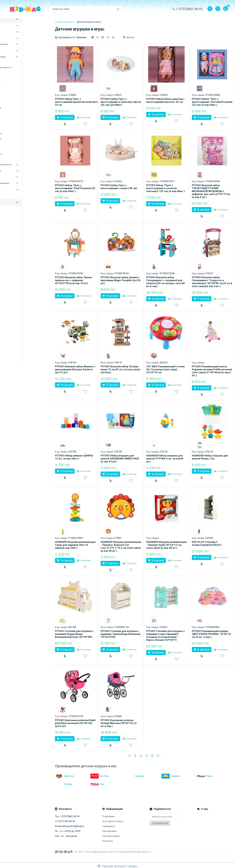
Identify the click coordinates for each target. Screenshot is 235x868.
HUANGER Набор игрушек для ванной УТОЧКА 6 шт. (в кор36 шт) (165, 463)
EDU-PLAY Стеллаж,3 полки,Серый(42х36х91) (207, 548)
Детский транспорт (16, 181)
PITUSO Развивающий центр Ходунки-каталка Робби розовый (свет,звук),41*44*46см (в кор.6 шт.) (212, 374)
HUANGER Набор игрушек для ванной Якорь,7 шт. (210, 461)
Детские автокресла (17, 175)
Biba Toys (64, 784)
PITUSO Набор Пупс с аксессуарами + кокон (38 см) (119, 188)
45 (108, 37)
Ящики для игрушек (18, 163)
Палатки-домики (17, 117)
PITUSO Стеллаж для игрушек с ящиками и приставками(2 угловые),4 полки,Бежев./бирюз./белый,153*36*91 (166, 641)
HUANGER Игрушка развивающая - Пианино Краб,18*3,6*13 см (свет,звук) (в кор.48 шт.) (166, 550)
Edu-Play (100, 784)
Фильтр (130, 37)
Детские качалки (17, 66)
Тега (97, 792)
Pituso (205, 784)
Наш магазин (109, 839)
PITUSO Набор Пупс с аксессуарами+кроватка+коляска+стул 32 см (75, 102)
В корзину (65, 117)
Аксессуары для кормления (21, 187)
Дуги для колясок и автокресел (25, 71)
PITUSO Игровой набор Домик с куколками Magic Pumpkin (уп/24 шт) (120, 282)
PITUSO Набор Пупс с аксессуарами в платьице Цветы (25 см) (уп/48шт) (121, 102)
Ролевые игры (15, 147)
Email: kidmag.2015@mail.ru (70, 834)
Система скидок (111, 844)
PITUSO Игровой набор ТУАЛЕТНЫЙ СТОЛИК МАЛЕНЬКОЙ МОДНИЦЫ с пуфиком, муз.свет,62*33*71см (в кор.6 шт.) (211, 192)
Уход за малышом (15, 54)
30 (102, 37)
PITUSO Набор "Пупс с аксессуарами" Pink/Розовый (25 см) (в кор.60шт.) (75, 189)
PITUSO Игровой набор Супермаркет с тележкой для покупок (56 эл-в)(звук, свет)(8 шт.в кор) (165, 284)
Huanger (135, 784)
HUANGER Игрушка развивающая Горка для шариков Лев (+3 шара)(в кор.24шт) (75, 550)
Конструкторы (15, 102)
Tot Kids (64, 792)
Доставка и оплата (113, 829)
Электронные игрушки (20, 157)
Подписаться (160, 831)
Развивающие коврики (20, 142)
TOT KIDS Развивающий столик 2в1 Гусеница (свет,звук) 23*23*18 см (165, 372)
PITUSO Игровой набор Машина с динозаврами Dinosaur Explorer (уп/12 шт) (75, 372)
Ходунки (12, 152)
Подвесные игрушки (19, 127)
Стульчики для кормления (20, 48)
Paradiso (171, 784)
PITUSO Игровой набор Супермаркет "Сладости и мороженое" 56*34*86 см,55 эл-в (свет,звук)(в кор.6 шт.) (212, 284)
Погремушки (14, 122)
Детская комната (15, 29)
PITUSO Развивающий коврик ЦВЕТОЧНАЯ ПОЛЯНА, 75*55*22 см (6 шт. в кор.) (211, 640)
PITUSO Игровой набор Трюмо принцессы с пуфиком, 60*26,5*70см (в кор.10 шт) (73, 282)
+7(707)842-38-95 (189, 9)
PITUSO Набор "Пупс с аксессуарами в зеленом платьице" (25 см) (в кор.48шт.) (166, 189)
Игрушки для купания (19, 91)
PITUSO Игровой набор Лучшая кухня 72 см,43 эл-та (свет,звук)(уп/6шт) (120, 372)
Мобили (12, 107)
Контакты (108, 849)
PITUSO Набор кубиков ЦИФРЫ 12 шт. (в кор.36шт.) (74, 461)
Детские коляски (15, 36)
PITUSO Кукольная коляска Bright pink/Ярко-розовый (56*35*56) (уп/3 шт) (75, 730)
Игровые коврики (17, 76)
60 (113, 37)
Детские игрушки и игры (19, 61)
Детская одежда (14, 193)
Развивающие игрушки (20, 137)
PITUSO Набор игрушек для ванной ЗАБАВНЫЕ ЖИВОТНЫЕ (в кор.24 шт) (120, 463)
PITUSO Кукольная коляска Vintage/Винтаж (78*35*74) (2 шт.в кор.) (119, 730)
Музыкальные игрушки (20, 112)
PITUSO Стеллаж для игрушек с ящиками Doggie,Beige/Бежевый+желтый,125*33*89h (74, 640)
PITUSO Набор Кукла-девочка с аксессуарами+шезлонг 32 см (165, 100)
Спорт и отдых (13, 42)
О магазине (109, 824)
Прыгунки (13, 132)
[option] (63, 88)
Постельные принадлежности (22, 168)
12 (97, 37)
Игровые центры (16, 81)
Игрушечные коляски (19, 86)
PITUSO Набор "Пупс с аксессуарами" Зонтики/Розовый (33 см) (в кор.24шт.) (212, 102)
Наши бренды (13, 200)
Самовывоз (109, 834)
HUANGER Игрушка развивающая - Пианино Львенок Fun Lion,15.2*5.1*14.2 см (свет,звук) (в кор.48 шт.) (121, 551)
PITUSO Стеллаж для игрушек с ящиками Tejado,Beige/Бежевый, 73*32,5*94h (121, 640)
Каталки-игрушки (17, 96)
